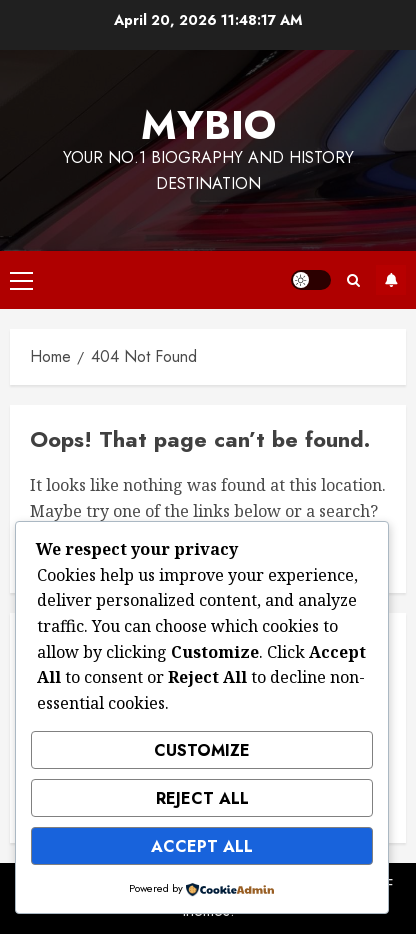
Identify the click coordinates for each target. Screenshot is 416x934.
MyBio (208, 125)
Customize (202, 750)
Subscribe (391, 280)
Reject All (202, 798)
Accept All (202, 846)
